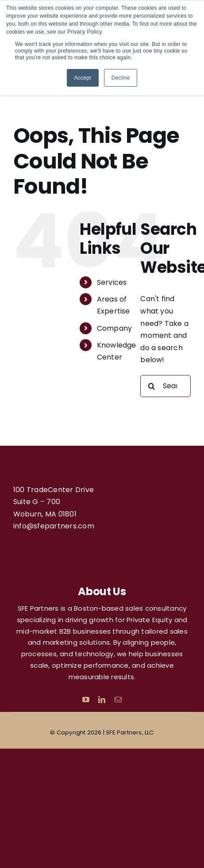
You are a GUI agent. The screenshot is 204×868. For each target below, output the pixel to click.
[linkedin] (102, 700)
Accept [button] (83, 78)
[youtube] (86, 700)
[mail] (118, 700)
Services (112, 282)
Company (115, 328)
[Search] (151, 386)
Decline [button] (121, 78)
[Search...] (166, 386)
